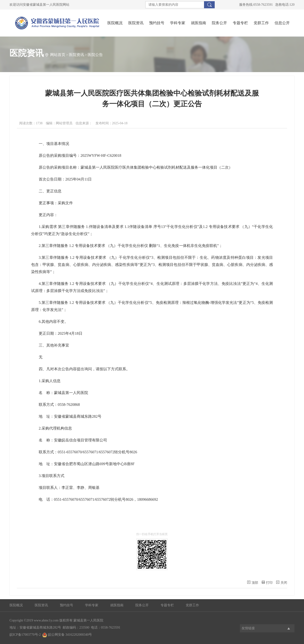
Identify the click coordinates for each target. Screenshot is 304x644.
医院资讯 (136, 23)
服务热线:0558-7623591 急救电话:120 (267, 5)
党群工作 (261, 23)
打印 (267, 583)
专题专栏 (240, 23)
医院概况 (115, 23)
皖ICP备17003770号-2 (25, 635)
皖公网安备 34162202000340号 (67, 635)
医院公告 (95, 55)
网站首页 (58, 55)
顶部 (253, 583)
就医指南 (199, 23)
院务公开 (219, 23)
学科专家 (178, 23)
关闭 (282, 583)
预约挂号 (157, 23)
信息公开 (282, 23)
